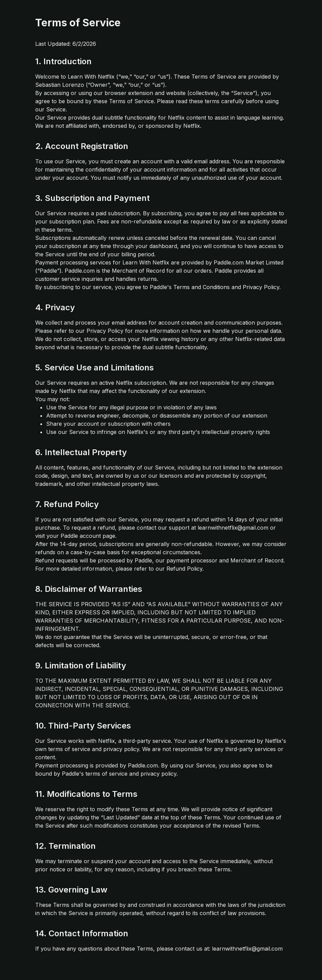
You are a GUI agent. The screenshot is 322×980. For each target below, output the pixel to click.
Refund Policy (184, 569)
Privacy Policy (261, 287)
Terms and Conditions (202, 287)
